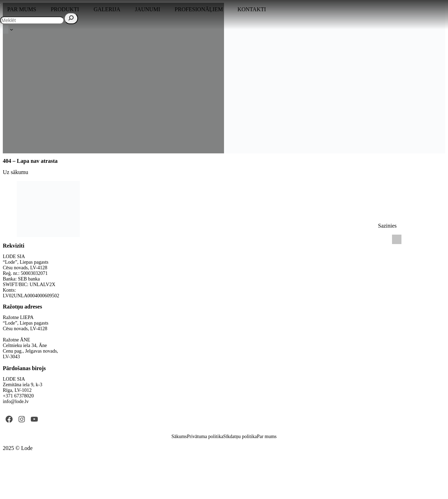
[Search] (71, 18)
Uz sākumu (15, 172)
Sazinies (387, 226)
